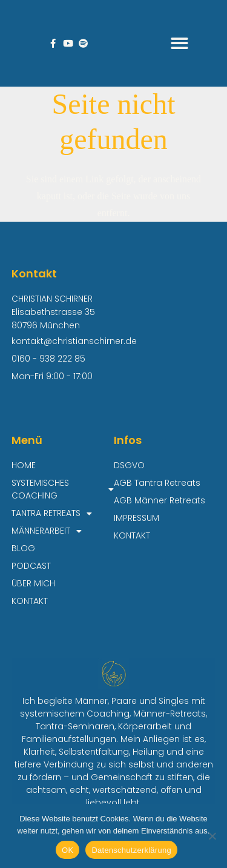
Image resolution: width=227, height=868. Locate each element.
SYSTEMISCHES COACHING (63, 489)
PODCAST (31, 566)
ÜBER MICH (33, 583)
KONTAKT (30, 601)
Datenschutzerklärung (131, 850)
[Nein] (212, 836)
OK (67, 850)
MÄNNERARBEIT (47, 531)
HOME (24, 465)
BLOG (23, 548)
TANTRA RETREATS (52, 513)
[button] (180, 43)
